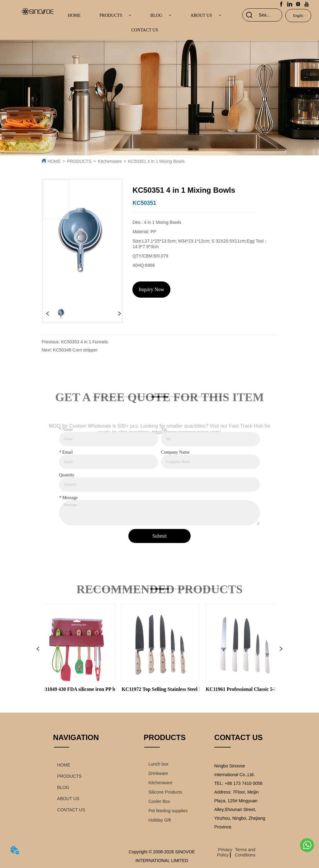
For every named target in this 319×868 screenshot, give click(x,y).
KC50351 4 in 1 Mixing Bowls (156, 161)
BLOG (161, 15)
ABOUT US (206, 15)
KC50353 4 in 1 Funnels (84, 342)
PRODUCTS (115, 15)
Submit (159, 536)
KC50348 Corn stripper (75, 350)
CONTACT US (145, 30)
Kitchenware (110, 161)
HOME (74, 15)
